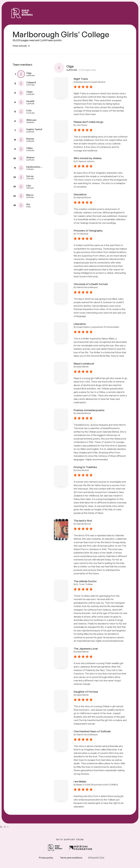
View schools (21, 46)
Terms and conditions (71, 858)
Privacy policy (46, 858)
